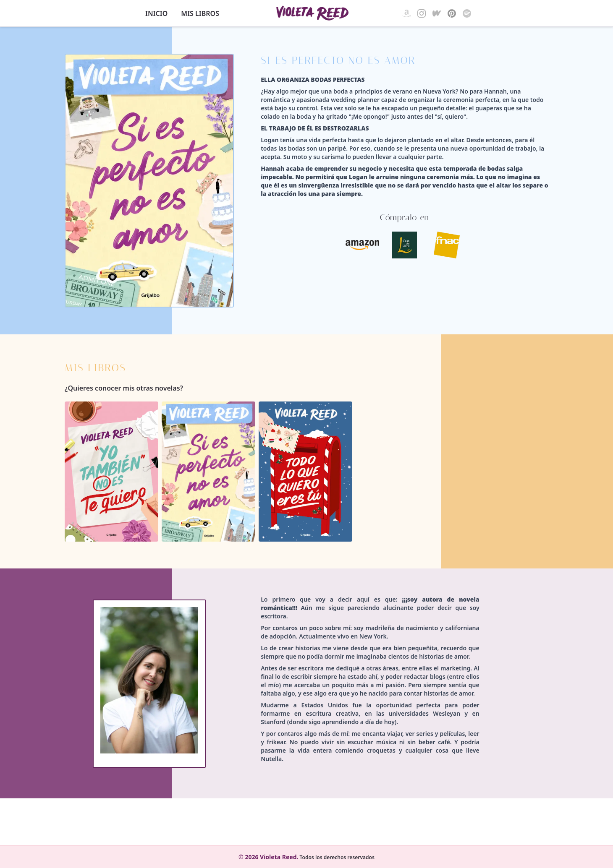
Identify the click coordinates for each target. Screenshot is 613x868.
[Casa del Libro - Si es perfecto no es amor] (405, 245)
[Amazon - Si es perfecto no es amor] (363, 245)
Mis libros (200, 13)
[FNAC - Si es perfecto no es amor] (447, 245)
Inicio (156, 13)
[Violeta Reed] (312, 13)
